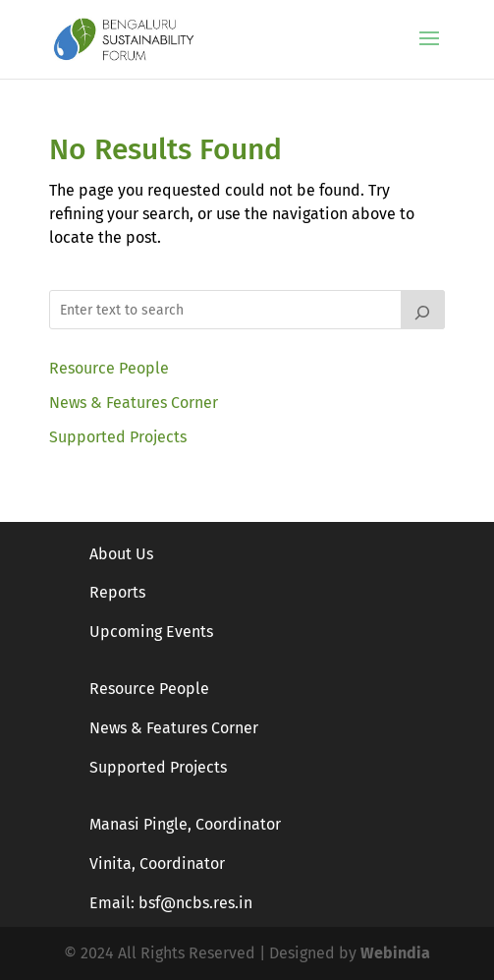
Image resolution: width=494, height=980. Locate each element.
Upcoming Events (151, 632)
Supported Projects (118, 437)
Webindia (395, 953)
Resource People (109, 368)
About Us (121, 554)
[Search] (423, 310)
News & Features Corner (134, 403)
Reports (117, 592)
